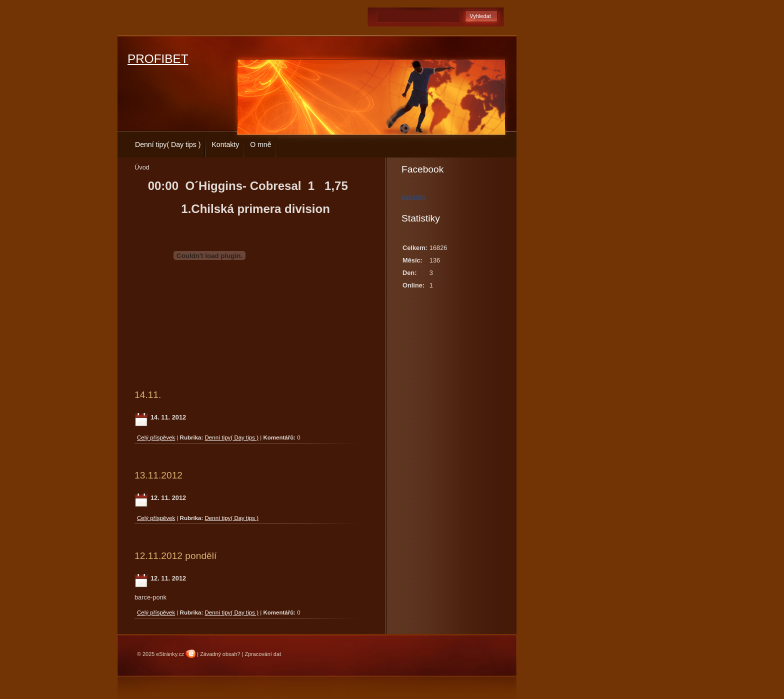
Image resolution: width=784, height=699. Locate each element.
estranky (413, 197)
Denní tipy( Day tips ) (168, 144)
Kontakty (225, 144)
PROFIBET (158, 59)
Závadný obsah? (220, 654)
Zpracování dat (263, 654)
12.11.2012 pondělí (175, 556)
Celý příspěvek (156, 437)
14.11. (148, 395)
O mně (260, 144)
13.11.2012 (158, 475)
